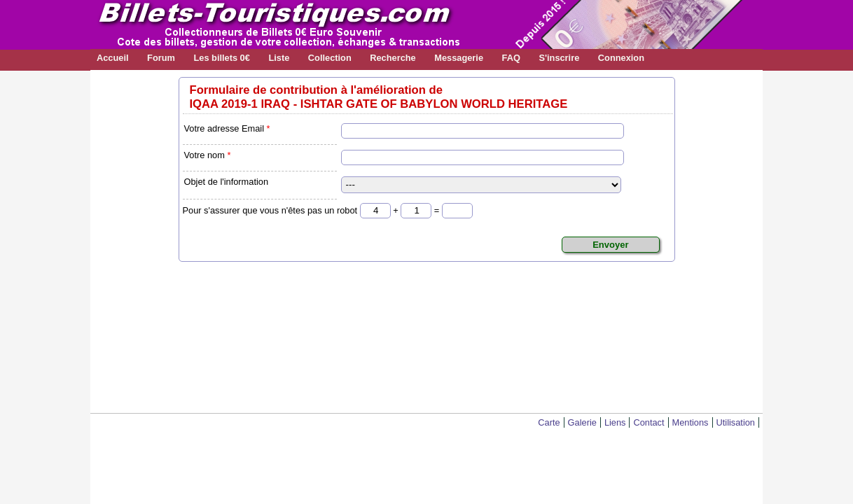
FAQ (511, 58)
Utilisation (736, 422)
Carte (549, 422)
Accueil (113, 58)
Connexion (621, 58)
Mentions (691, 422)
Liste (279, 58)
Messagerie (459, 58)
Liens (615, 422)
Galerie (582, 422)
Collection (330, 58)
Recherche (393, 58)
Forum (161, 58)
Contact (649, 422)
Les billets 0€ (221, 58)
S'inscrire (559, 58)
